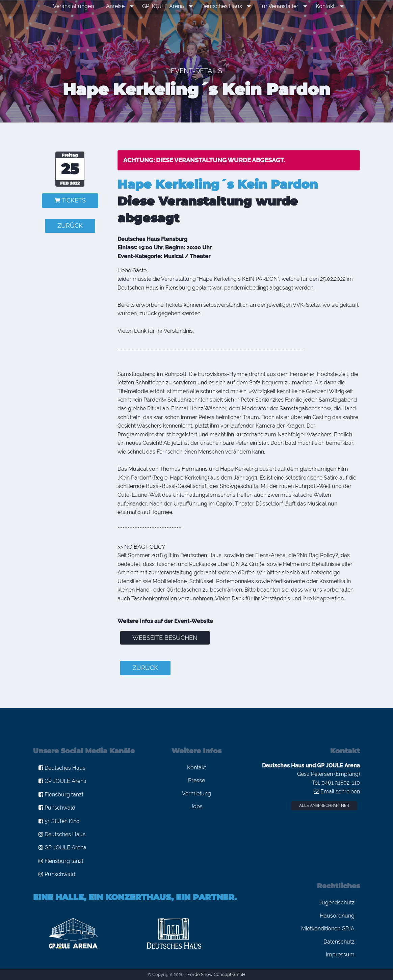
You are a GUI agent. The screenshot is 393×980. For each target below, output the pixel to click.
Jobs (196, 806)
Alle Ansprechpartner (324, 806)
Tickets (70, 200)
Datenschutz (339, 942)
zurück (70, 226)
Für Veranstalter (278, 6)
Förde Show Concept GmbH (216, 974)
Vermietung (196, 794)
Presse (196, 780)
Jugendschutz (337, 903)
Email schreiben (337, 792)
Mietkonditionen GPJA (328, 929)
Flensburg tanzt (61, 795)
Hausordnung (337, 916)
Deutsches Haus (223, 6)
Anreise (122, 6)
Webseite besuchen (165, 638)
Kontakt (322, 6)
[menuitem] (80, 6)
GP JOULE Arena (167, 6)
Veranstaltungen (80, 6)
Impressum (340, 955)
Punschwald (57, 808)
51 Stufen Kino (59, 821)
